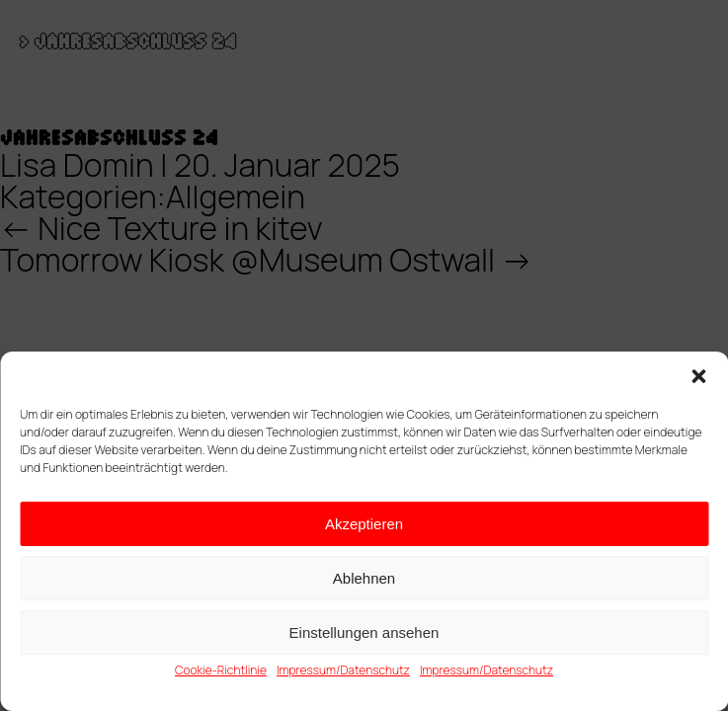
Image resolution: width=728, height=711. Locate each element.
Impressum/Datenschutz (343, 670)
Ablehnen (364, 578)
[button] (698, 376)
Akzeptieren (364, 524)
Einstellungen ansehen (364, 632)
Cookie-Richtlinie (221, 670)
